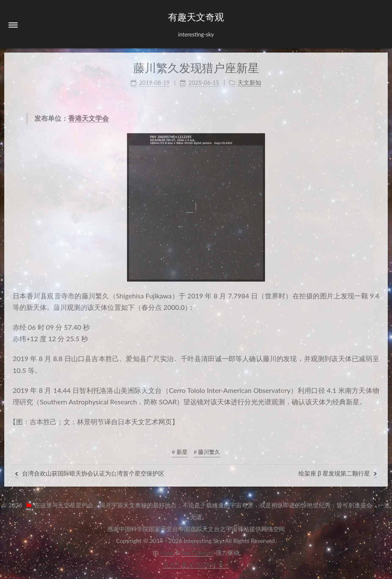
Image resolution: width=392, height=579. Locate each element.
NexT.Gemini (197, 553)
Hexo (167, 553)
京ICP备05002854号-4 (196, 564)
